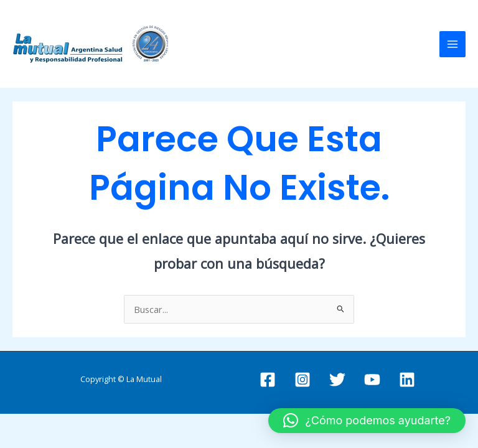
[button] (367, 421)
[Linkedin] (407, 380)
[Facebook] (268, 380)
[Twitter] (337, 380)
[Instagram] (302, 380)
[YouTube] (372, 380)
